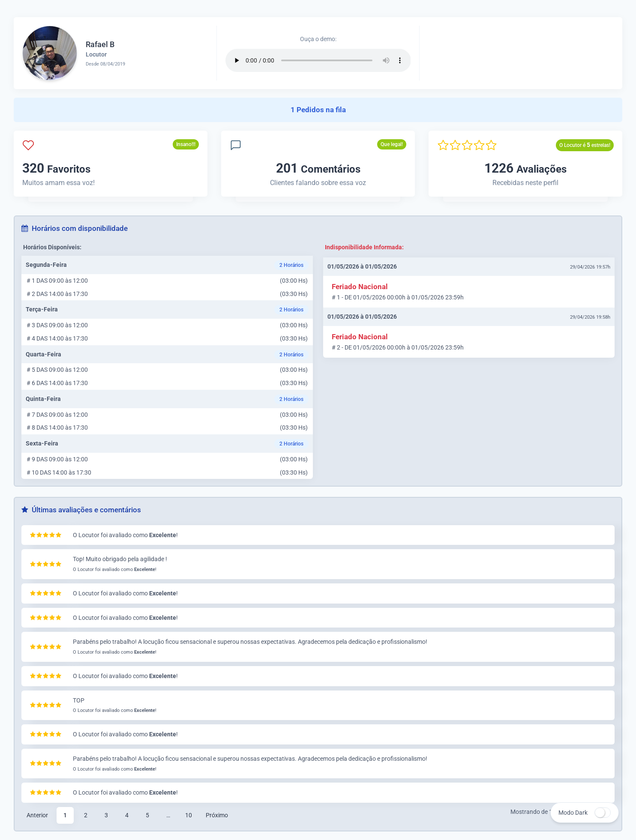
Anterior (37, 815)
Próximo (217, 815)
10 (189, 815)
